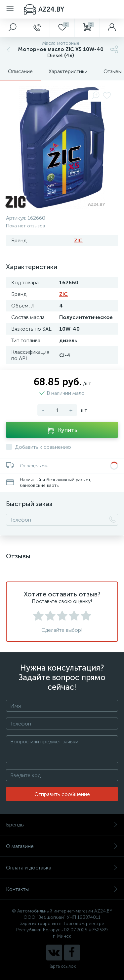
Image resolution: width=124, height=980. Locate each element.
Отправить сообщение (62, 794)
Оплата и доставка (62, 868)
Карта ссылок (62, 966)
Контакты (62, 889)
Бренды (62, 825)
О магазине (62, 846)
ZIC (78, 240)
